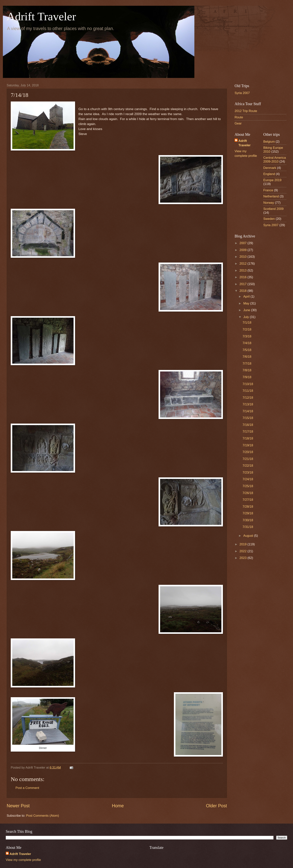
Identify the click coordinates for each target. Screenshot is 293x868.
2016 (243, 277)
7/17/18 (248, 432)
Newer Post (18, 806)
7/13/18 (248, 404)
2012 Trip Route (246, 111)
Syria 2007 (242, 93)
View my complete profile (23, 860)
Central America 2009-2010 (275, 160)
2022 (243, 551)
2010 (243, 257)
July (246, 317)
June (247, 310)
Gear (238, 123)
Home (118, 806)
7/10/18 (248, 384)
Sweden (269, 219)
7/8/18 (247, 370)
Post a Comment (27, 788)
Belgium (269, 142)
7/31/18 (248, 527)
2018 (243, 291)
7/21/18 (248, 459)
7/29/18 (248, 513)
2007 (243, 243)
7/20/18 (248, 452)
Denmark (270, 168)
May (247, 303)
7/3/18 (247, 336)
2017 (243, 284)
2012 (243, 264)
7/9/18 (247, 377)
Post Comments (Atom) (43, 816)
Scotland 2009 (273, 209)
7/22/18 (248, 466)
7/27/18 (248, 500)
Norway (269, 203)
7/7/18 (247, 364)
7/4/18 (247, 343)
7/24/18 (248, 479)
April (247, 297)
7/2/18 (247, 329)
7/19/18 (248, 445)
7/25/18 (248, 486)
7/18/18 (248, 438)
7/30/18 (248, 520)
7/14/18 (248, 411)
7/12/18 (248, 398)
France (268, 190)
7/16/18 (248, 425)
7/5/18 (247, 350)
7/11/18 (248, 391)
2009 (243, 250)
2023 (243, 558)
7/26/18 (248, 493)
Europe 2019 (272, 180)
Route (239, 117)
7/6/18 (247, 357)
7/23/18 (248, 472)
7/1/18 (247, 323)
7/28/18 (248, 507)
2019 (243, 544)
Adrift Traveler (41, 16)
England (269, 174)
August (249, 536)
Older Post (216, 806)
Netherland (271, 196)
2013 (243, 270)
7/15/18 (248, 418)
